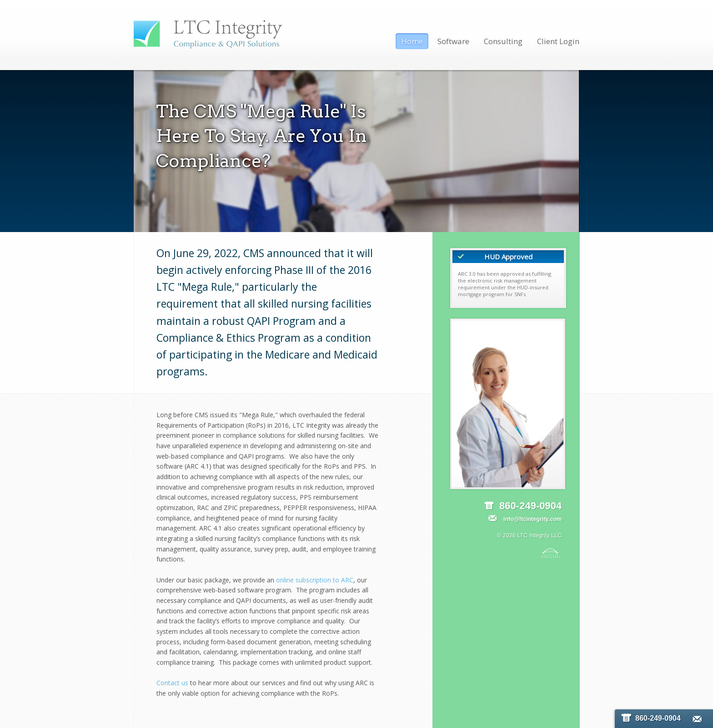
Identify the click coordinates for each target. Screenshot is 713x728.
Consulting (503, 41)
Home (412, 41)
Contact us (172, 683)
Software (453, 41)
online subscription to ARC (315, 580)
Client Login (558, 41)
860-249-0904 (651, 718)
